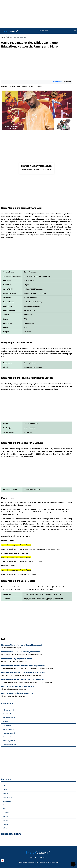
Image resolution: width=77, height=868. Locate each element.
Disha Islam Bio (7, 714)
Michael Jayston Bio (9, 741)
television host (7, 797)
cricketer (6, 813)
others (5, 809)
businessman (7, 801)
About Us (33, 857)
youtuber (6, 824)
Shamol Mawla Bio (8, 729)
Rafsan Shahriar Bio (9, 718)
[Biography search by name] (45, 31)
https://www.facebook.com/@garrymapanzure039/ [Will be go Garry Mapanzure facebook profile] (44, 599)
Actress (5, 828)
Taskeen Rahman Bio (9, 745)
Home (3, 37)
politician (6, 816)
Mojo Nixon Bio (7, 737)
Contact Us (43, 857)
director (5, 805)
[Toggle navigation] (75, 31)
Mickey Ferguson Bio (9, 733)
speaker (5, 793)
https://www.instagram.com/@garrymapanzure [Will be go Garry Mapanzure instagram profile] (42, 594)
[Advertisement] (38, 14)
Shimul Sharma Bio (9, 710)
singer (10, 37)
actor (5, 786)
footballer (6, 820)
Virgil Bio (5, 722)
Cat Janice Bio (7, 725)
